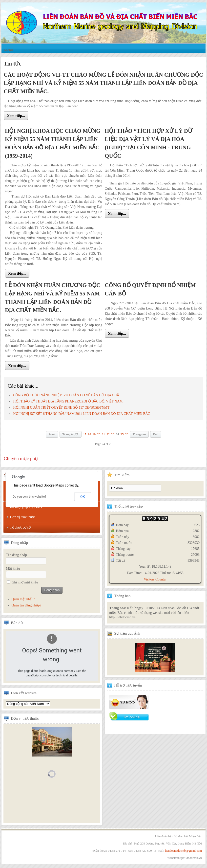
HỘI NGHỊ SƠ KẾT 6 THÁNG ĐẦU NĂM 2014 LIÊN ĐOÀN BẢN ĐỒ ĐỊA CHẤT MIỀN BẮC (82, 414)
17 (85, 434)
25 (122, 434)
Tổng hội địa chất (28, 704)
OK (83, 497)
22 (108, 434)
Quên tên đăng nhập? (26, 605)
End (156, 434)
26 (127, 434)
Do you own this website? (29, 497)
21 (103, 434)
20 (99, 434)
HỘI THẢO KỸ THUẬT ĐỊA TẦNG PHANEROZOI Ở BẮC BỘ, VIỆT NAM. (68, 401)
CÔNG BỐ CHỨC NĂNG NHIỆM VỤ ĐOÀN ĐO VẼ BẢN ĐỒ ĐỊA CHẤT (67, 395)
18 (90, 434)
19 (94, 434)
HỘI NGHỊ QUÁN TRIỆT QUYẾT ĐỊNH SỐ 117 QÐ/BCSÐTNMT (61, 408)
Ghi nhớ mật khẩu (25, 582)
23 (113, 434)
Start (52, 434)
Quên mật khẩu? (23, 599)
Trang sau (139, 434)
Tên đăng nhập (16, 555)
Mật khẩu (13, 568)
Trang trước (71, 434)
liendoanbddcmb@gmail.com (183, 851)
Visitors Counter (155, 579)
